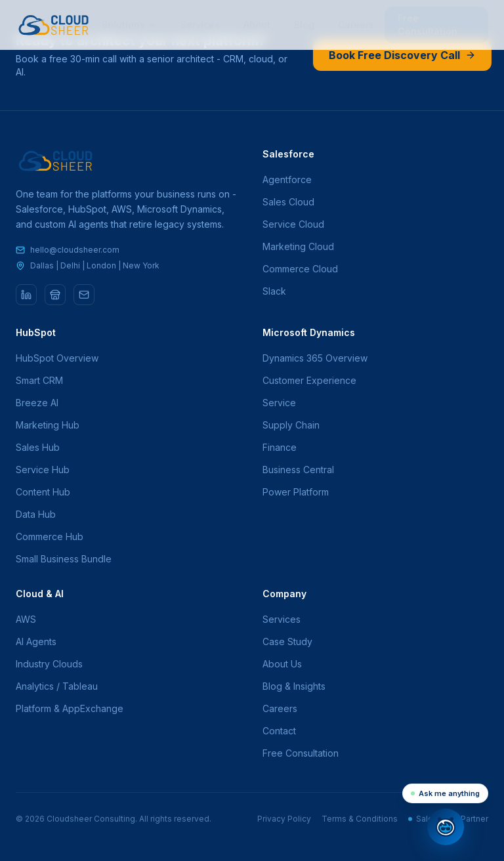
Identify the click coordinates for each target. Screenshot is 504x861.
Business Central (298, 470)
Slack (274, 291)
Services (200, 25)
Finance (280, 447)
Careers (356, 25)
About (257, 25)
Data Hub (36, 514)
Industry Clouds (49, 664)
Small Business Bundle (64, 559)
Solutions (129, 25)
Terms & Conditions (360, 819)
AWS (26, 619)
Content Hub (43, 492)
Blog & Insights (294, 686)
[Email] (84, 295)
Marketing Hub (48, 425)
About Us (282, 664)
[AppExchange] (55, 295)
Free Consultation (428, 25)
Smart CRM (39, 380)
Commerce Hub (50, 536)
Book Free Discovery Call (402, 55)
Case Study (287, 641)
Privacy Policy (284, 819)
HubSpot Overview (57, 358)
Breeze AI (37, 403)
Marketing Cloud (298, 246)
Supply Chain (291, 425)
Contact (279, 731)
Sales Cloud (288, 202)
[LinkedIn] (26, 295)
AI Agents (36, 641)
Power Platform (296, 492)
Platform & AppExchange (70, 708)
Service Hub (43, 470)
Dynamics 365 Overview (315, 358)
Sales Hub (38, 447)
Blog (304, 25)
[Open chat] (446, 827)
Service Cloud (293, 224)
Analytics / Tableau (57, 686)
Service (279, 403)
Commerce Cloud (300, 269)
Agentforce (287, 179)
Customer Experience (309, 380)
